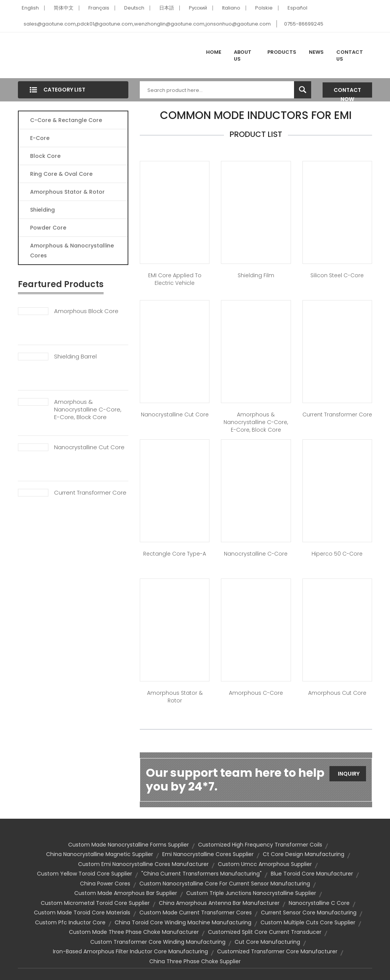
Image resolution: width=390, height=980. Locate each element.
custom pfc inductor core (70, 922)
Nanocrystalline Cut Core (89, 447)
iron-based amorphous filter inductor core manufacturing (130, 951)
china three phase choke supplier (195, 961)
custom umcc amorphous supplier (265, 864)
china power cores (105, 884)
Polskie (264, 8)
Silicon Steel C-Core (337, 275)
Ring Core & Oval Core (61, 174)
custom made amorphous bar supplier (126, 893)
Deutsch (134, 8)
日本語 (167, 8)
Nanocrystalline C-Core (256, 554)
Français (99, 8)
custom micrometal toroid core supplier (95, 903)
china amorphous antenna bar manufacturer (219, 903)
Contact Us (350, 55)
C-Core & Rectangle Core (66, 120)
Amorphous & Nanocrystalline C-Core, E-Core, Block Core (88, 410)
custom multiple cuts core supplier (308, 922)
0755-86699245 (304, 24)
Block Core (46, 156)
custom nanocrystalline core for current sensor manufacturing (225, 884)
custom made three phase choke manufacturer (134, 932)
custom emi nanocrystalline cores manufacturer (143, 864)
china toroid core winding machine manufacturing (183, 922)
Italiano (231, 8)
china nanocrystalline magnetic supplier (100, 854)
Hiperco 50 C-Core (337, 554)
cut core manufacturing (267, 942)
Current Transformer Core (90, 493)
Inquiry (349, 774)
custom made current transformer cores (196, 913)
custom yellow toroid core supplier (85, 874)
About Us (243, 55)
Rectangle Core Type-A (175, 554)
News (316, 52)
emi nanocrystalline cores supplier (208, 854)
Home (214, 52)
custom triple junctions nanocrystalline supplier (251, 893)
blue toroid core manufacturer (312, 874)
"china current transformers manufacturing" (201, 874)
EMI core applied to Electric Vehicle (175, 279)
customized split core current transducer (265, 932)
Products (282, 52)
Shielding (42, 210)
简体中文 (64, 8)
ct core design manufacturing (304, 854)
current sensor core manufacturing (309, 913)
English (30, 8)
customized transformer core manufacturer (277, 951)
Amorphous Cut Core (337, 693)
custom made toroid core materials (82, 913)
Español (297, 8)
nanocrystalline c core (319, 903)
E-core (40, 138)
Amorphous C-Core (256, 693)
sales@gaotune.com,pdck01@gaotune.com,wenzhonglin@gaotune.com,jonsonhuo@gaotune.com (147, 24)
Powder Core (48, 228)
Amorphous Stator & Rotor (67, 192)
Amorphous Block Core (86, 311)
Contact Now (347, 92)
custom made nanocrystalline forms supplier (129, 845)
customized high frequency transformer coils (260, 845)
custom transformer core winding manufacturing (158, 942)
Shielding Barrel (75, 357)
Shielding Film (256, 275)
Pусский (198, 8)
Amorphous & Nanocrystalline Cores (72, 251)
